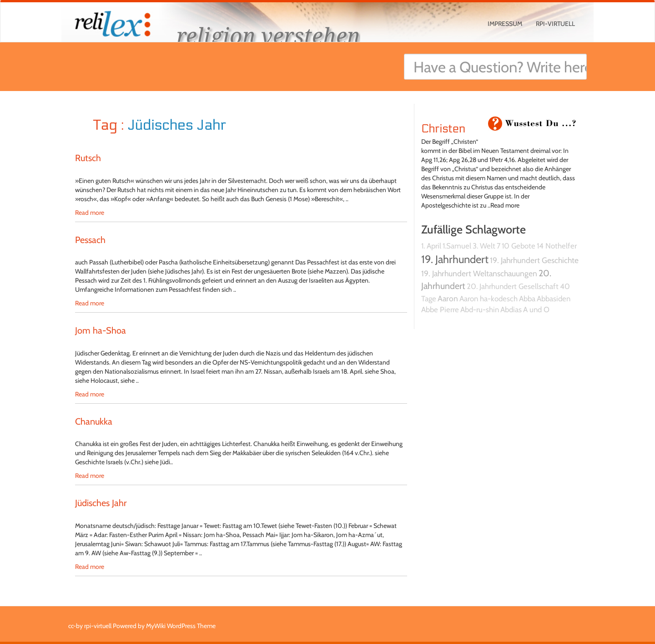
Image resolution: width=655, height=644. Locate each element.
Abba (527, 299)
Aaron (448, 298)
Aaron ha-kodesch (489, 299)
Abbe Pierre (440, 309)
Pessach (90, 240)
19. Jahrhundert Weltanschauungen (479, 273)
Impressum (505, 24)
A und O (536, 309)
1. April (431, 246)
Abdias (511, 309)
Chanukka (94, 421)
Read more (90, 213)
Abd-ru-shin (480, 309)
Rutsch (88, 158)
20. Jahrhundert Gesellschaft (513, 286)
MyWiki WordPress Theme (181, 626)
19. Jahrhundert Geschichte (534, 260)
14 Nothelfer (557, 246)
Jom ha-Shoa (101, 330)
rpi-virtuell (555, 24)
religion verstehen (268, 35)
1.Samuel (457, 246)
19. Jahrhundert (455, 259)
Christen (443, 129)
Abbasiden (554, 299)
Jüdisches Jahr (101, 503)
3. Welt (484, 246)
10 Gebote (519, 246)
